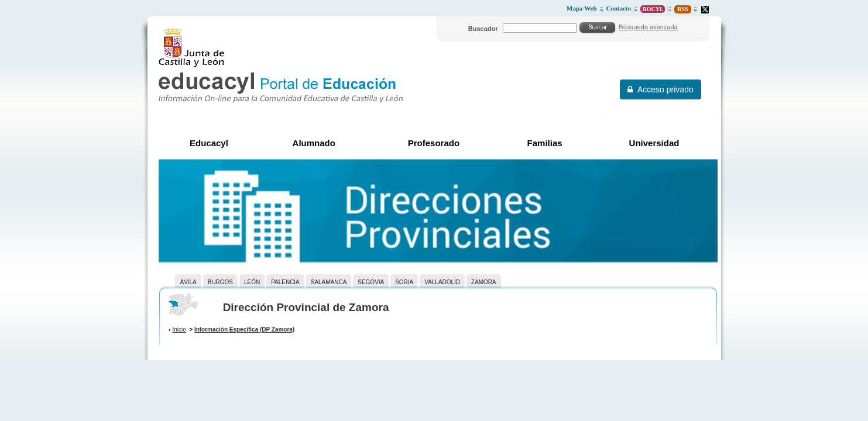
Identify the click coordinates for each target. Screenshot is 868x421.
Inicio (179, 329)
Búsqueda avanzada (648, 27)
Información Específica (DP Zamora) (244, 329)
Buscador (483, 29)
